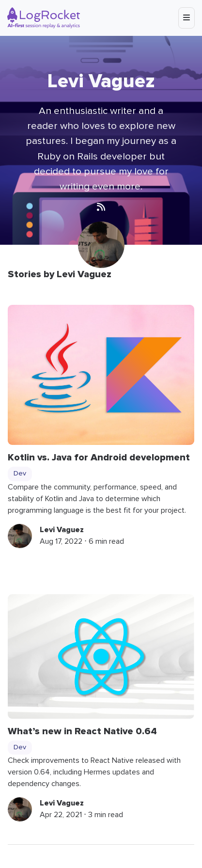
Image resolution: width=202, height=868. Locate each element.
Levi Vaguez (62, 530)
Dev (20, 473)
